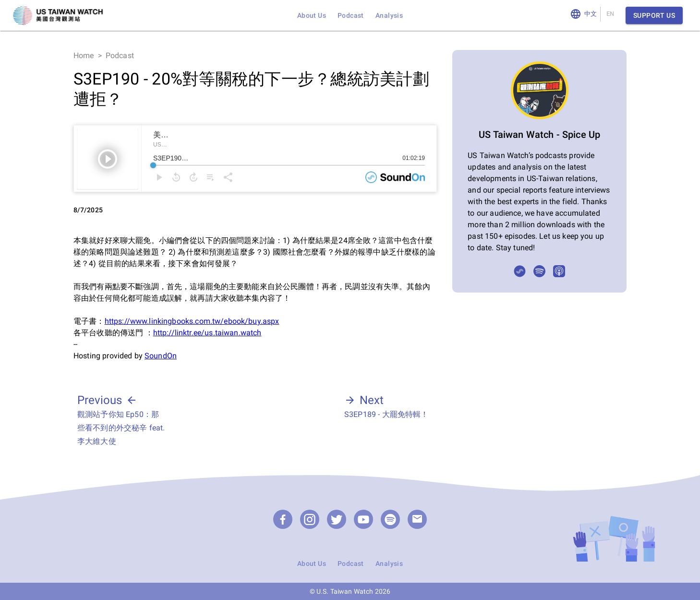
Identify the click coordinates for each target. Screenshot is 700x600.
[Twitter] (337, 519)
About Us (312, 15)
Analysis (389, 15)
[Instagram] (310, 519)
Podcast (351, 15)
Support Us (654, 16)
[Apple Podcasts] (559, 271)
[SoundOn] (520, 271)
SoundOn (161, 356)
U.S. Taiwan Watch (345, 591)
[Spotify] (539, 271)
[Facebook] (283, 519)
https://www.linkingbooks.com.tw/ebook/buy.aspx (192, 321)
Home (84, 55)
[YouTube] (363, 519)
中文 (591, 14)
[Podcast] (390, 519)
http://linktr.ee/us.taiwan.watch (207, 333)
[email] (417, 519)
